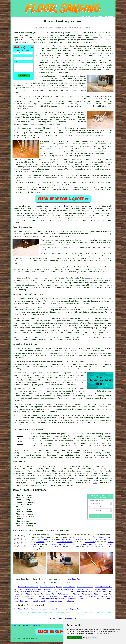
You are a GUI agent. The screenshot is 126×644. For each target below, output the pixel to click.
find (19, 466)
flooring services (102, 453)
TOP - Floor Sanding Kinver (25, 609)
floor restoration (37, 443)
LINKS (88, 16)
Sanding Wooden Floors (97, 596)
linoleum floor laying (58, 544)
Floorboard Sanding (61, 589)
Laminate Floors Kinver (50, 609)
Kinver (66, 206)
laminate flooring (65, 542)
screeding (41, 542)
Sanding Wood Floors (65, 587)
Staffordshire (27, 455)
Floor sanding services (103, 473)
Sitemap (14, 626)
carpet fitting (87, 544)
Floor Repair (78, 589)
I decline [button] (78, 638)
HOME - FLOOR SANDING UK (63, 618)
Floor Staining (93, 589)
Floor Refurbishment (41, 589)
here (95, 483)
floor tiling (90, 542)
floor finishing (95, 441)
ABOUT (94, 16)
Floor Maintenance (85, 587)
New (19, 626)
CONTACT (100, 16)
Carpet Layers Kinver (73, 609)
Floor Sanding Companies (73, 596)
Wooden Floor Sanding (28, 587)
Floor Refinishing (48, 599)
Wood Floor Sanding (104, 587)
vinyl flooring (43, 540)
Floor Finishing (47, 587)
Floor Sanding (26, 626)
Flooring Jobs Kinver (73, 579)
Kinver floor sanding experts (42, 434)
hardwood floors (51, 373)
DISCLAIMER (109, 16)
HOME (82, 16)
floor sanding (42, 60)
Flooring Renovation (82, 594)
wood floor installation (99, 537)
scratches (86, 423)
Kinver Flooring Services (30, 490)
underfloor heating (102, 540)
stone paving (53, 547)
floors (34, 389)
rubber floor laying (71, 540)
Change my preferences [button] (90, 638)
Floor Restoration (84, 592)
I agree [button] (70, 638)
